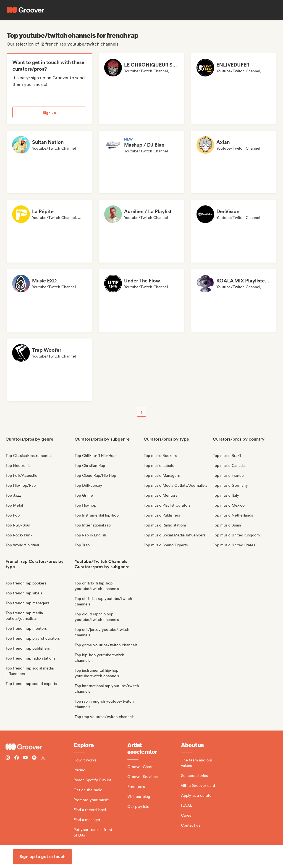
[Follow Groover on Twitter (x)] (43, 758)
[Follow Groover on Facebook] (17, 758)
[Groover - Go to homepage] (40, 747)
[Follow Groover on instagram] (8, 758)
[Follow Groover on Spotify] (34, 758)
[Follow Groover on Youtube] (25, 758)
